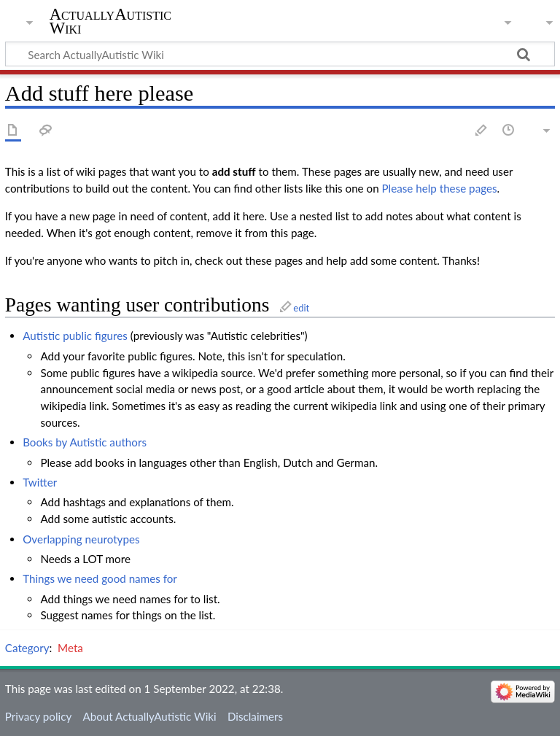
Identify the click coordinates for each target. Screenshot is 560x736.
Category (27, 648)
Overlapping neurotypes (81, 539)
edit (301, 308)
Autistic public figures (75, 336)
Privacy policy (38, 716)
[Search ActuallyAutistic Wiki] (280, 54)
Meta (70, 648)
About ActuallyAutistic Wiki (149, 716)
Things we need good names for (100, 578)
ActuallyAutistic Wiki (110, 21)
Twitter (40, 482)
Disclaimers (255, 716)
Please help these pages (440, 188)
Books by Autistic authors (85, 442)
